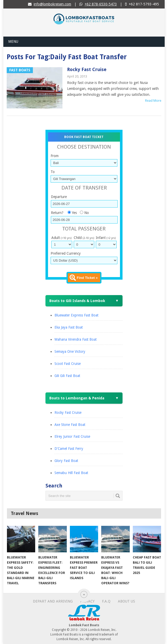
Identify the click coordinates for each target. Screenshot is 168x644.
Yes (74, 213)
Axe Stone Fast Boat (70, 425)
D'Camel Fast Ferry (69, 449)
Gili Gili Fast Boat (67, 376)
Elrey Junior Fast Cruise (72, 436)
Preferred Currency (66, 253)
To (53, 172)
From (55, 156)
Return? (57, 213)
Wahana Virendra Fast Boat (76, 339)
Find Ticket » (87, 278)
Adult (61, 238)
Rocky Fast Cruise (87, 69)
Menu (13, 41)
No (87, 213)
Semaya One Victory (70, 351)
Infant (106, 238)
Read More (153, 101)
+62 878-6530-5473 (101, 4)
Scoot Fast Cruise (68, 364)
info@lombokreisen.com (52, 4)
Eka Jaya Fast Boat (69, 327)
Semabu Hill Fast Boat (71, 473)
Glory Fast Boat (66, 461)
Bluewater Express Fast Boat (76, 315)
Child (84, 238)
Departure (59, 197)
